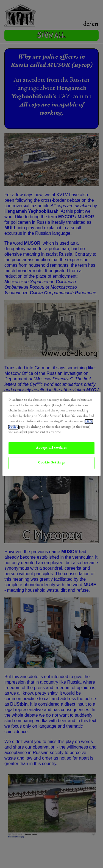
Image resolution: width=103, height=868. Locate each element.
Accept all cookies (51, 448)
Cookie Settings (51, 463)
